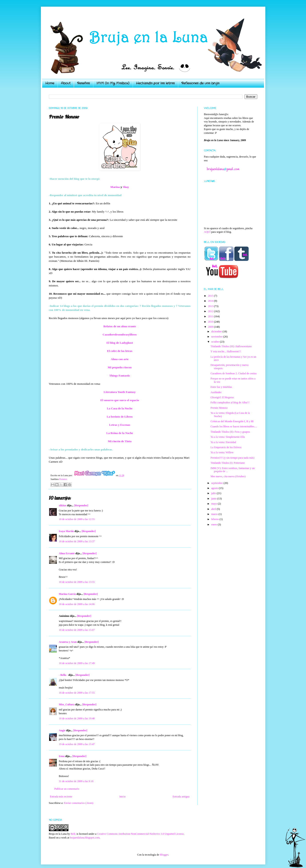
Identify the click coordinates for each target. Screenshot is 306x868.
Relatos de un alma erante (120, 326)
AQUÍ (207, 232)
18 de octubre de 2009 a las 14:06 (77, 604)
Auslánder (216, 392)
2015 (211, 296)
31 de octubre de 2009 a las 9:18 (76, 781)
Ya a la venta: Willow (222, 452)
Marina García (67, 594)
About (66, 83)
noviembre (217, 337)
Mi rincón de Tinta (120, 441)
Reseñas (83, 83)
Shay (126, 187)
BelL (73, 834)
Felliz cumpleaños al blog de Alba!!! (230, 402)
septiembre (217, 483)
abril (214, 509)
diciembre (217, 331)
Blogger (164, 855)
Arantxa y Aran (68, 642)
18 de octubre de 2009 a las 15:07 (77, 630)
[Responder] (81, 505)
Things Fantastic (120, 376)
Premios (63, 479)
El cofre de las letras (120, 351)
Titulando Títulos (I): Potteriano (228, 463)
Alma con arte (120, 359)
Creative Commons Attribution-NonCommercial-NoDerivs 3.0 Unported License (140, 834)
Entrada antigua (181, 797)
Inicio (122, 797)
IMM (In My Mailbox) (113, 83)
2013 (211, 306)
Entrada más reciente (61, 797)
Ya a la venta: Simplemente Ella (228, 437)
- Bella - (63, 675)
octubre (215, 342)
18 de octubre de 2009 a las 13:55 (77, 582)
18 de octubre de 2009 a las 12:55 (77, 519)
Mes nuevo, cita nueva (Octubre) (228, 476)
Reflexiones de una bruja (200, 83)
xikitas (63, 505)
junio (214, 499)
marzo (215, 514)
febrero (215, 519)
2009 (211, 327)
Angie (62, 730)
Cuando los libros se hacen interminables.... (234, 426)
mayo (214, 504)
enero (214, 525)
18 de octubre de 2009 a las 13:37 (77, 541)
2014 (211, 301)
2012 (211, 311)
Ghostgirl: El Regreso (222, 397)
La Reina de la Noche (120, 433)
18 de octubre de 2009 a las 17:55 (77, 693)
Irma (62, 756)
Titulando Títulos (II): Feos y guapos (230, 432)
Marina (115, 187)
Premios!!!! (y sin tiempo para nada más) (232, 458)
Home (50, 83)
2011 (211, 316)
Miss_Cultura (67, 704)
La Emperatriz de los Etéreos (226, 447)
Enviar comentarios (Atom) (79, 803)
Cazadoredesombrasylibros (120, 334)
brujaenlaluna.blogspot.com (85, 838)
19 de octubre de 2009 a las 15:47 (77, 744)
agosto (215, 488)
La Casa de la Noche (120, 408)
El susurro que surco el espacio (120, 400)
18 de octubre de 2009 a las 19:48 (77, 718)
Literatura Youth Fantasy (120, 392)
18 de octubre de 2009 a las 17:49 (77, 663)
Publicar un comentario (67, 789)
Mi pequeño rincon (120, 367)
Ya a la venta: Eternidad (223, 442)
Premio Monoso (219, 408)
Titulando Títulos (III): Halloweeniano (231, 346)
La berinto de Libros (120, 417)
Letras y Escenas (120, 425)
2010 (211, 322)
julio (214, 493)
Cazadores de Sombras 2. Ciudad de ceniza (233, 373)
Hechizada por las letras (155, 83)
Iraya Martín (66, 531)
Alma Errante (67, 553)
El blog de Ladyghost (120, 343)
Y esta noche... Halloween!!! (226, 351)
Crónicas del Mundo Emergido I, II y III (232, 421)
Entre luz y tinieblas (221, 387)
